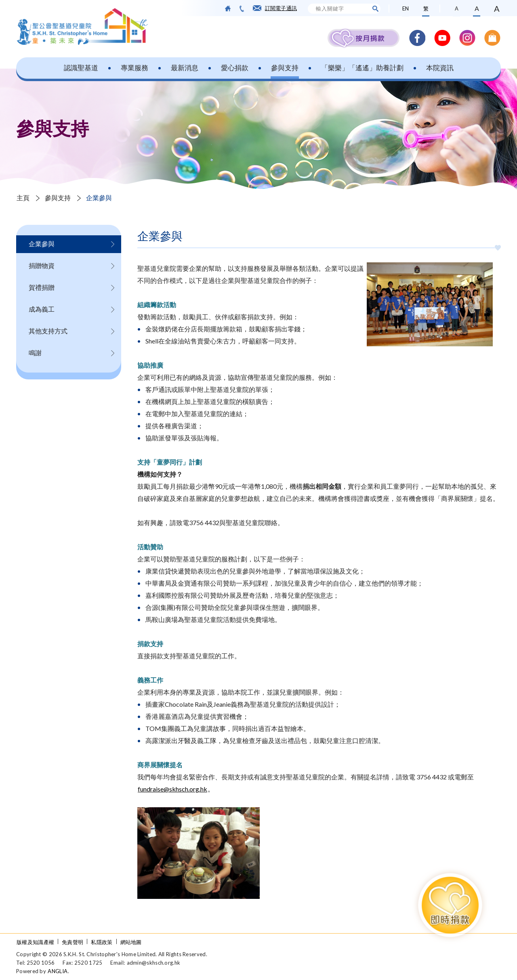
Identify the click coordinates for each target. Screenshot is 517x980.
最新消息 (185, 68)
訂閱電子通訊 (281, 8)
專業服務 (135, 68)
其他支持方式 (48, 331)
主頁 (23, 198)
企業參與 (99, 198)
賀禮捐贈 (42, 287)
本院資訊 (440, 68)
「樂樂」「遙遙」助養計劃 (362, 68)
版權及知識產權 (35, 942)
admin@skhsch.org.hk (154, 963)
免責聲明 (73, 942)
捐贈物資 (42, 265)
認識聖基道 (81, 68)
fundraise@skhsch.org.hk (172, 789)
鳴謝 (35, 353)
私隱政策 (102, 942)
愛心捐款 (235, 68)
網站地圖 (131, 942)
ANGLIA (58, 971)
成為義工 (42, 309)
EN (406, 8)
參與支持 (285, 68)
